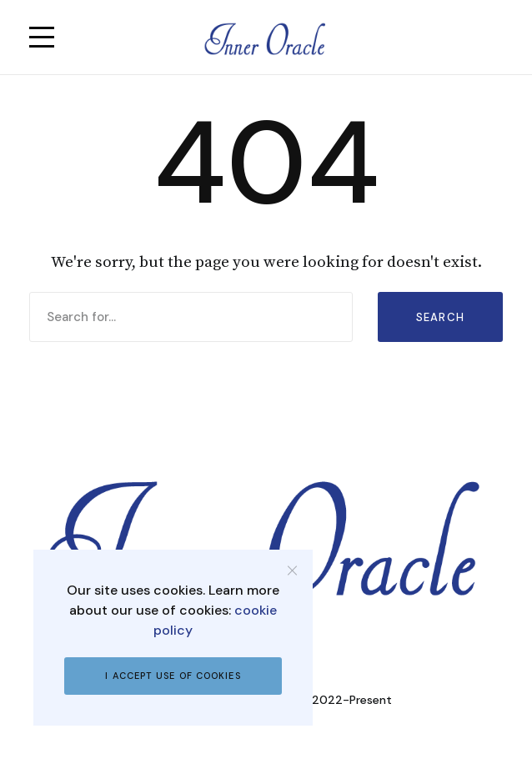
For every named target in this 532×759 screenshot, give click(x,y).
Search (441, 317)
